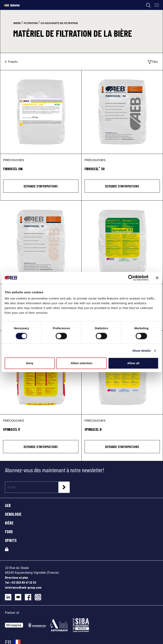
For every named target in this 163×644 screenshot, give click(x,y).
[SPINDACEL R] (41, 373)
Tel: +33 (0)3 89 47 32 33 (21, 582)
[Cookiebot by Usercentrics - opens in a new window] (131, 278)
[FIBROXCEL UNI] (41, 112)
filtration (31, 23)
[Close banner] (157, 278)
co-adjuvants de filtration (59, 23)
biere (17, 23)
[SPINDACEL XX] (122, 242)
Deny (30, 363)
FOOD (9, 532)
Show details (142, 351)
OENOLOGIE (13, 514)
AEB (8, 505)
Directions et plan (16, 577)
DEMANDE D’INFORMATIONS (41, 186)
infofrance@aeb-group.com (23, 587)
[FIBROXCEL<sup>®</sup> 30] (122, 171)
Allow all (133, 363)
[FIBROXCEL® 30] (122, 112)
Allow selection (81, 363)
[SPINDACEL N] (122, 373)
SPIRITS (11, 540)
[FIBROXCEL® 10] (41, 242)
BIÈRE (9, 523)
